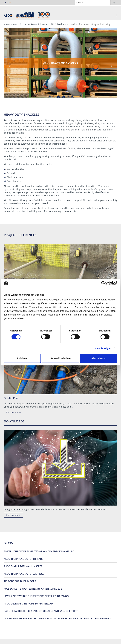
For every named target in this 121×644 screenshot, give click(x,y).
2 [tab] (54, 97)
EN (10, 3)
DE (5, 3)
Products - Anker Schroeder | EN (37, 24)
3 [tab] (59, 97)
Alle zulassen (99, 358)
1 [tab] (49, 97)
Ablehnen (22, 358)
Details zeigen (103, 348)
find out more (13, 412)
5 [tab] (68, 97)
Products (62, 24)
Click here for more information (43, 195)
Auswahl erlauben (60, 358)
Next (112, 66)
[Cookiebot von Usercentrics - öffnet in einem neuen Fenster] (104, 283)
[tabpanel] (60, 63)
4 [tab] (63, 97)
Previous (9, 66)
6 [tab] (73, 97)
